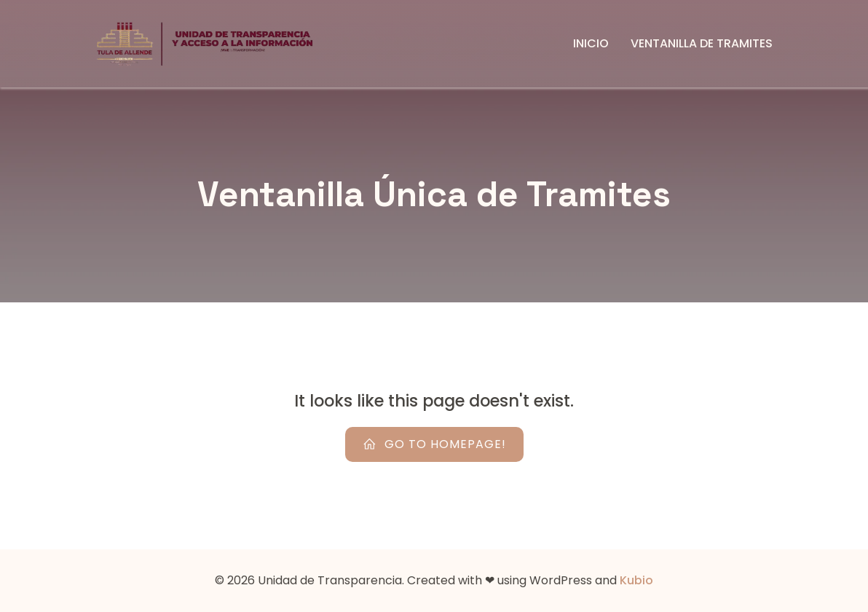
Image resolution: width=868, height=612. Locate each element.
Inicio (591, 43)
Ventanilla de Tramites (702, 43)
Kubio (636, 580)
